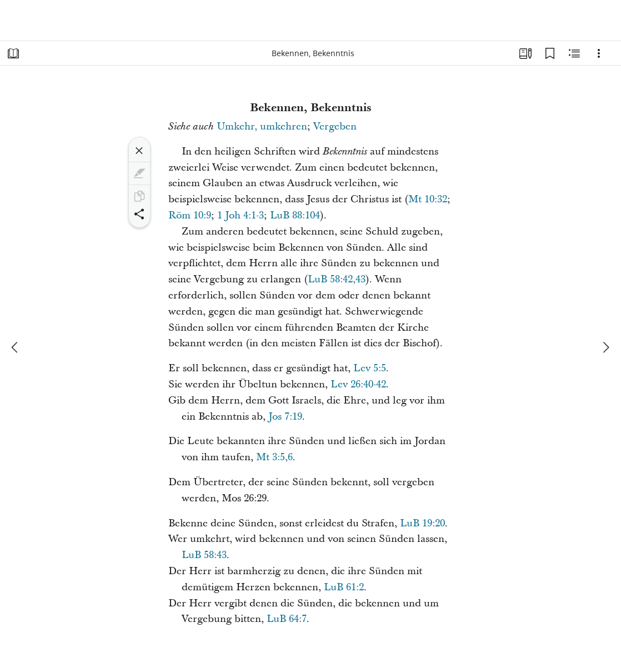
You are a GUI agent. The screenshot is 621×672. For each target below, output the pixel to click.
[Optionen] (599, 53)
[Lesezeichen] (550, 53)
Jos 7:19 (285, 417)
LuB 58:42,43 (337, 279)
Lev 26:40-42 (358, 384)
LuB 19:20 (422, 523)
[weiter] (605, 347)
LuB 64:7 (287, 619)
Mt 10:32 (428, 199)
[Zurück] (16, 347)
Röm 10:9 (190, 215)
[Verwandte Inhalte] (574, 53)
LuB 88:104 (295, 215)
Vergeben (335, 126)
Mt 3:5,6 (274, 457)
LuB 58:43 (204, 555)
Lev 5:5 (370, 368)
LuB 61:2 (344, 587)
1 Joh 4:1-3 (241, 215)
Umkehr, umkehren (262, 126)
